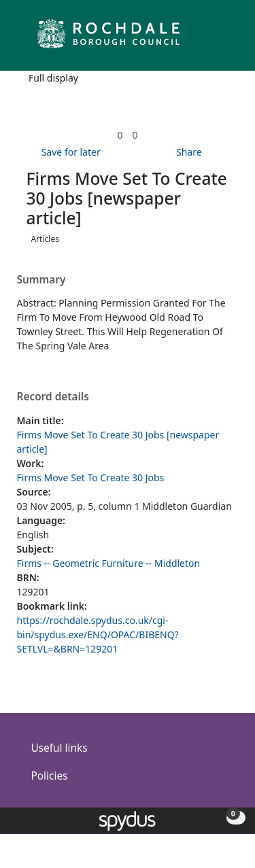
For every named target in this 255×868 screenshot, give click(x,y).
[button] (207, 39)
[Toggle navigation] (224, 39)
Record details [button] (53, 397)
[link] (120, 135)
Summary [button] (41, 280)
